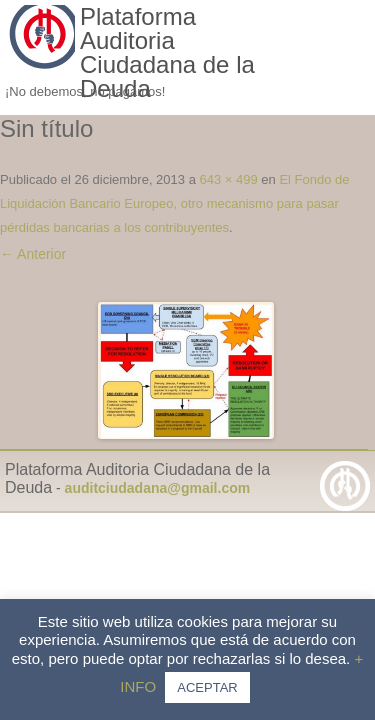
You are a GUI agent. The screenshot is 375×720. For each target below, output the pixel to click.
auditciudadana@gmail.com (158, 488)
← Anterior (33, 254)
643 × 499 (229, 179)
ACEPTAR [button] (207, 687)
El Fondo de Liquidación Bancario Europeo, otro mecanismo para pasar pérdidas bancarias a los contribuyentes (175, 203)
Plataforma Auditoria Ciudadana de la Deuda (167, 53)
